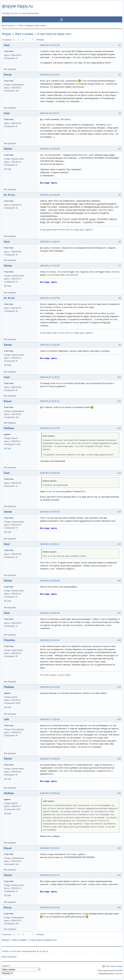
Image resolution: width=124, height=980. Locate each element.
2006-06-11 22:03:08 (50, 345)
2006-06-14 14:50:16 (50, 613)
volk (6, 719)
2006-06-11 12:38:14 (50, 242)
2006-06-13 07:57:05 (50, 428)
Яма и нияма (24, 34)
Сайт (9, 169)
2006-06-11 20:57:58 (50, 298)
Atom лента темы (114, 966)
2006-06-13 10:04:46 (50, 473)
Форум (6, 34)
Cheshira (9, 640)
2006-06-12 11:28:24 (50, 377)
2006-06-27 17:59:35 (50, 719)
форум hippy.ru (17, 6)
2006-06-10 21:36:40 (50, 195)
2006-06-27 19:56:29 (50, 759)
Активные (29, 26)
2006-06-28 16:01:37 (50, 875)
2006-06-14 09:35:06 (50, 581)
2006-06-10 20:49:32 (50, 149)
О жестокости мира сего (54, 34)
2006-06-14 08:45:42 (50, 544)
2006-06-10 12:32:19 (50, 45)
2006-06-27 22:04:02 (50, 848)
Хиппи (8, 149)
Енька (8, 75)
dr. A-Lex (9, 195)
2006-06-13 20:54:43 (50, 512)
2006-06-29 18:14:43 (50, 907)
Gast (7, 45)
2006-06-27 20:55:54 (50, 793)
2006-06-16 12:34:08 (50, 687)
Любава (9, 428)
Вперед (40, 40)
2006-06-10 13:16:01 (50, 75)
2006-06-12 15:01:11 (50, 401)
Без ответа (41, 26)
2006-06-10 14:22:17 (50, 113)
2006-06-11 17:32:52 (50, 266)
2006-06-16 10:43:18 (50, 640)
